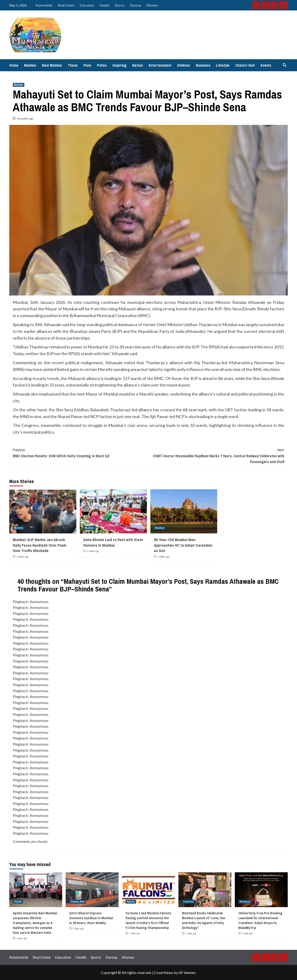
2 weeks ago (22, 557)
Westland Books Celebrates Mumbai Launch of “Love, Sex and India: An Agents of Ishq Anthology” (204, 920)
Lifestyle (223, 65)
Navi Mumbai (52, 65)
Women (152, 5)
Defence (184, 65)
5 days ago (22, 938)
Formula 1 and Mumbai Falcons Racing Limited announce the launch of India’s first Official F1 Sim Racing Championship (148, 920)
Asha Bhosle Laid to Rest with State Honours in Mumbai (113, 542)
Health (105, 5)
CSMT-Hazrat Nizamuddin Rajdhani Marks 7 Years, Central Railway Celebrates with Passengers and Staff (216, 456)
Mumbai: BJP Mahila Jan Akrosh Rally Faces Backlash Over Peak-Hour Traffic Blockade (40, 545)
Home (14, 65)
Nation (138, 65)
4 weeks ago (163, 557)
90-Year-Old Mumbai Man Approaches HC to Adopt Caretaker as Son (183, 545)
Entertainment (160, 65)
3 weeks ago (93, 551)
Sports (120, 5)
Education (87, 5)
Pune (87, 65)
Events (266, 65)
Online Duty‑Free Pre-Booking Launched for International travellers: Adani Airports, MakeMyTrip (260, 920)
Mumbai (30, 65)
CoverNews (164, 972)
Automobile (44, 5)
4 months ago (25, 118)
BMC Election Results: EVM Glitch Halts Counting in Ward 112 (81, 453)
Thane (73, 65)
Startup (136, 5)
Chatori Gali (245, 65)
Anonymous (39, 602)
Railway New (77, 902)
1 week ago (135, 933)
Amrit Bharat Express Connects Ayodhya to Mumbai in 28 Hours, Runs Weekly (91, 918)
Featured (188, 902)
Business (203, 65)
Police (102, 65)
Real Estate (66, 5)
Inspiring (119, 65)
